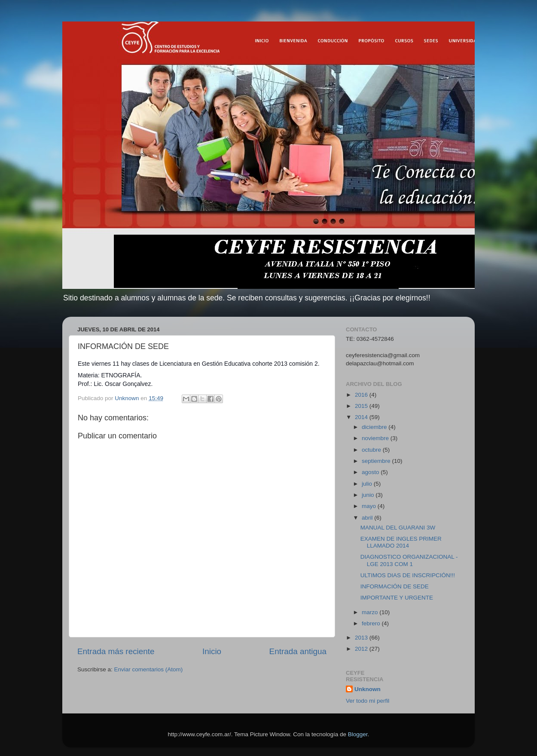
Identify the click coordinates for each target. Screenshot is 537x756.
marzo (371, 612)
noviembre (376, 438)
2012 (362, 649)
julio (368, 484)
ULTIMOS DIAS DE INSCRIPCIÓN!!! (408, 575)
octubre (372, 450)
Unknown (368, 689)
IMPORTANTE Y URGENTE (397, 598)
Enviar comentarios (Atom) (149, 669)
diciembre (375, 427)
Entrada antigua (298, 651)
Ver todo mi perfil (368, 701)
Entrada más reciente (116, 651)
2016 (362, 395)
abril (368, 518)
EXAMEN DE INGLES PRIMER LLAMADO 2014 (401, 542)
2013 (362, 638)
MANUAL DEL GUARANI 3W (398, 528)
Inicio (212, 651)
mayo (370, 506)
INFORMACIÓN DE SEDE (395, 586)
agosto (371, 472)
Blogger (358, 734)
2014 (362, 417)
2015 (362, 406)
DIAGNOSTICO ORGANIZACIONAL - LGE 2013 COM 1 (409, 560)
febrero (372, 623)
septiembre (377, 461)
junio (369, 495)
